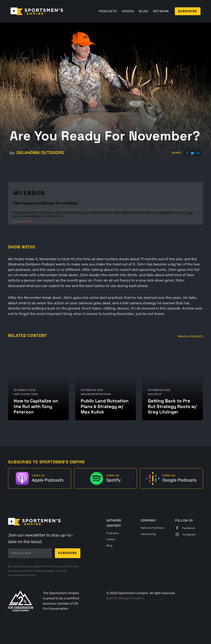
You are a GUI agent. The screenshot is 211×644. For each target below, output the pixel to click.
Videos (128, 11)
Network (161, 11)
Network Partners (152, 528)
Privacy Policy (64, 566)
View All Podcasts (190, 336)
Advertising (148, 534)
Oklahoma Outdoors (40, 153)
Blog (144, 11)
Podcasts (108, 11)
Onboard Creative (131, 598)
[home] (37, 11)
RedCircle (28, 221)
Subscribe (188, 11)
